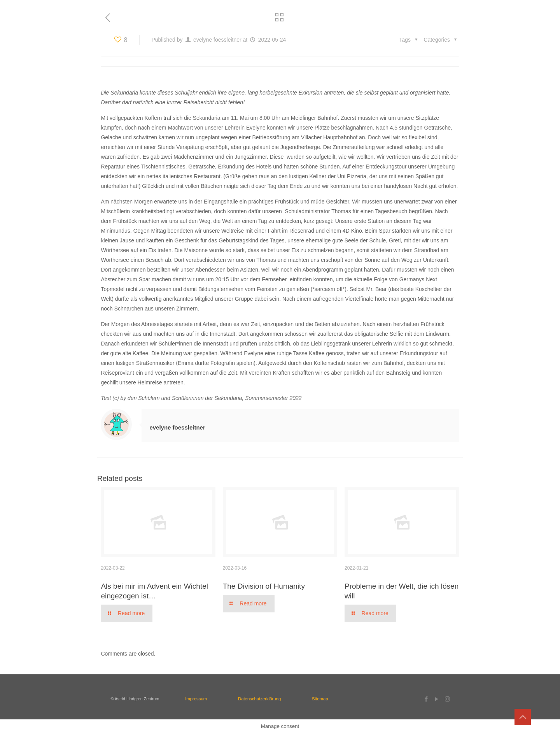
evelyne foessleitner (217, 40)
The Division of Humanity (264, 586)
